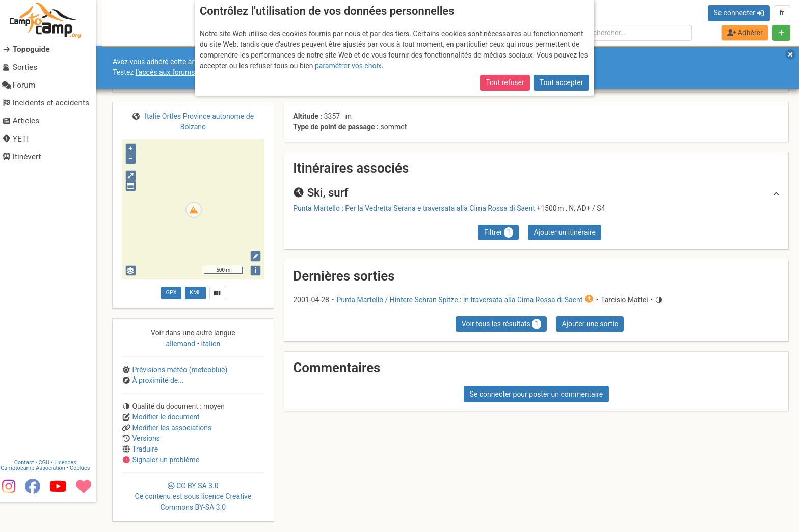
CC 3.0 (193, 496)
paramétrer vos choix (348, 66)
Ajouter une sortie (590, 324)
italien (210, 344)
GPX (171, 292)
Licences (71, 492)
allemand (182, 344)
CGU (50, 492)
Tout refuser (505, 82)
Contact (30, 492)
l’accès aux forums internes (179, 72)
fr (782, 13)
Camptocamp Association (38, 498)
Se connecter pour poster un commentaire (537, 394)
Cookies (85, 498)
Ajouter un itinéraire (564, 232)
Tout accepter (562, 82)
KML (195, 292)
